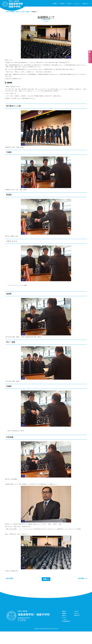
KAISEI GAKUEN (46, 641)
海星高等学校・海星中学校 (34, 626)
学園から (46, 591)
